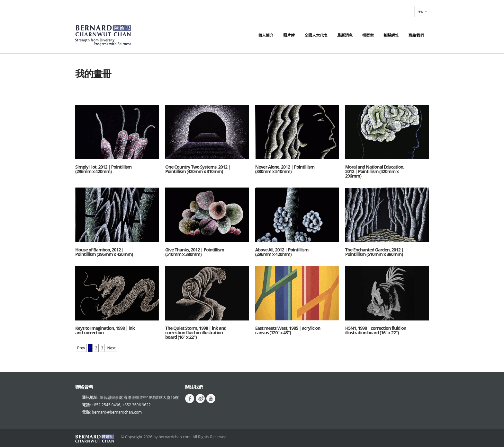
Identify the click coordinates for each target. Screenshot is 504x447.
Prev (81, 348)
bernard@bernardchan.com (117, 412)
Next (111, 348)
